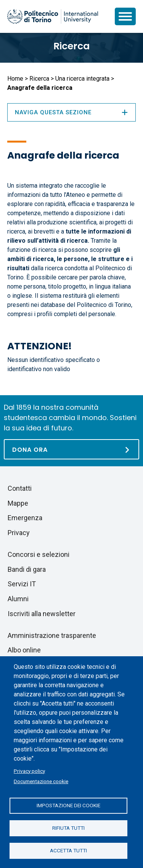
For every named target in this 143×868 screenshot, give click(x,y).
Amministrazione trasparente (52, 635)
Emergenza (25, 518)
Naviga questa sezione (71, 112)
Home (15, 79)
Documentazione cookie (41, 781)
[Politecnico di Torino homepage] (53, 16)
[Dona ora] (71, 449)
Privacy (19, 533)
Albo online (24, 650)
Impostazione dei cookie (68, 805)
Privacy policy (29, 771)
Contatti (20, 488)
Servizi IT (22, 584)
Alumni (18, 599)
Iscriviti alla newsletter (42, 614)
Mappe (18, 503)
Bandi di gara (27, 569)
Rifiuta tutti (68, 828)
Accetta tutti (68, 850)
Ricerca (71, 46)
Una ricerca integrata (82, 79)
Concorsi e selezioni (39, 554)
